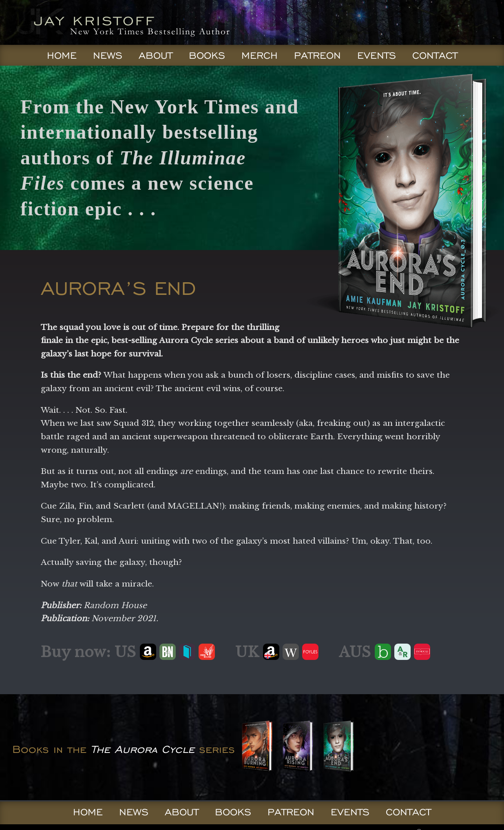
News (108, 55)
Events (377, 55)
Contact (435, 55)
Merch (260, 55)
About (156, 55)
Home (62, 55)
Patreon (317, 55)
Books (207, 55)
